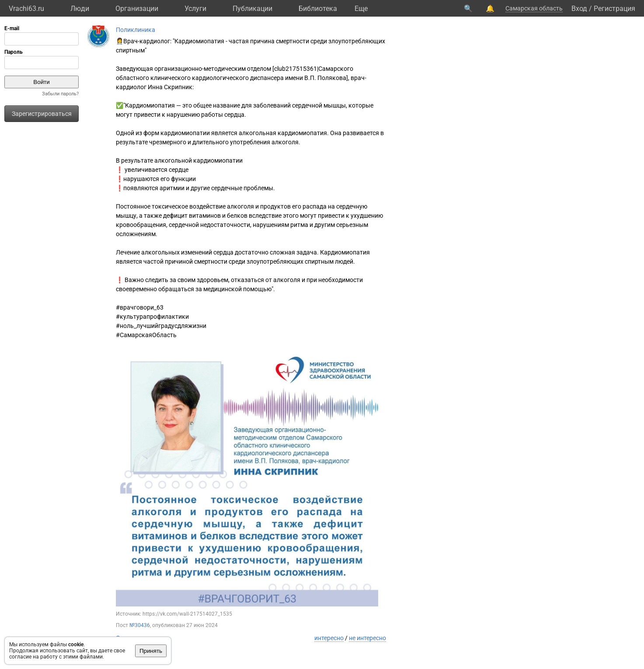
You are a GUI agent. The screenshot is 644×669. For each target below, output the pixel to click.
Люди (80, 9)
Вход (579, 9)
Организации (137, 9)
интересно (329, 638)
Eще (361, 9)
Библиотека (318, 9)
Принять (151, 651)
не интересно (367, 638)
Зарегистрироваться (42, 114)
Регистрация (614, 9)
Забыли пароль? (60, 94)
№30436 (140, 625)
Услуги (195, 9)
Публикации (252, 9)
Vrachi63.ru (26, 9)
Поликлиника (136, 30)
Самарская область (534, 8)
